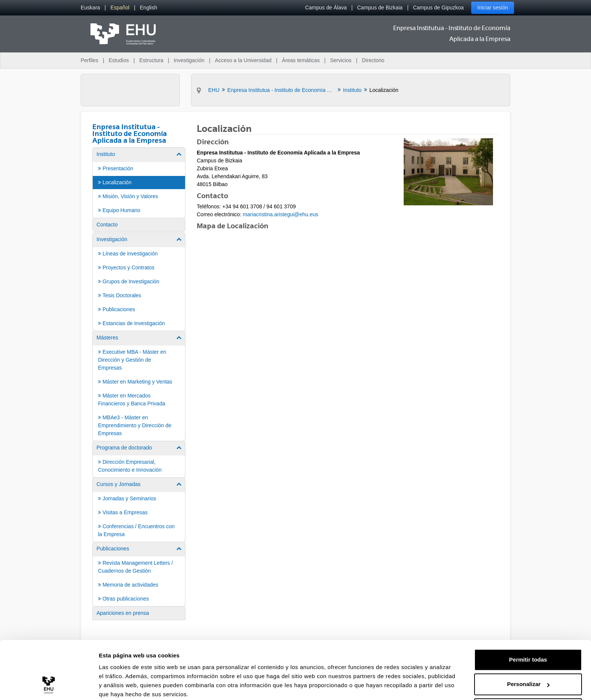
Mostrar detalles (121, 685)
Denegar (528, 679)
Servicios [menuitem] (341, 60)
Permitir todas (528, 630)
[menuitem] (90, 8)
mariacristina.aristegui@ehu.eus (280, 214)
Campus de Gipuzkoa (439, 8)
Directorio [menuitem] (373, 60)
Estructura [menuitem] (151, 60)
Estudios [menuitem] (119, 60)
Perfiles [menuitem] (90, 60)
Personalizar (528, 654)
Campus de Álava (326, 8)
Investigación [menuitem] (189, 60)
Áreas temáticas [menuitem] (301, 60)
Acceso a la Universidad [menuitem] (243, 60)
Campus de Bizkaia (380, 8)
